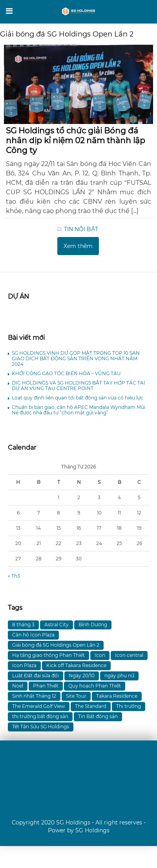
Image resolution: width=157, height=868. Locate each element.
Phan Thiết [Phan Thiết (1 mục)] (46, 686)
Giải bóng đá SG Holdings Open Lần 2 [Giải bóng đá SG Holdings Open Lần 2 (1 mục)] (56, 645)
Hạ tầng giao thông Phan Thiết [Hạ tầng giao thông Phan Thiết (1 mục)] (48, 655)
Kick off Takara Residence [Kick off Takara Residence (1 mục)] (76, 665)
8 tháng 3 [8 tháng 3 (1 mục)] (23, 625)
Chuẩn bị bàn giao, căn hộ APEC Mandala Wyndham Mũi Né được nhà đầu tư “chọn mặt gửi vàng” (78, 410)
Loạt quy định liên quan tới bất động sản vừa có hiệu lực (78, 398)
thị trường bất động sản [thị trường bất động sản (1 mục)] (40, 716)
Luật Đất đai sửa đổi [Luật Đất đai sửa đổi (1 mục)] (36, 676)
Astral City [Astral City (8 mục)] (57, 625)
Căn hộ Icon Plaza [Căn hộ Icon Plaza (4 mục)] (33, 635)
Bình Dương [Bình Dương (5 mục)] (93, 625)
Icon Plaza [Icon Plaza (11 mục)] (24, 665)
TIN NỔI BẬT (81, 229)
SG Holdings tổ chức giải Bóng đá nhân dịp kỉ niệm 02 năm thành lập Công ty (76, 140)
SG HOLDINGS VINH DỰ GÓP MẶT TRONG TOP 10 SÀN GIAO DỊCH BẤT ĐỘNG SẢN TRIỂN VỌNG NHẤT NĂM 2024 (76, 358)
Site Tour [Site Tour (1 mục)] (76, 696)
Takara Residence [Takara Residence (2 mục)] (117, 696)
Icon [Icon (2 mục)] (100, 655)
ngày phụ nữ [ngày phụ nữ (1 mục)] (119, 676)
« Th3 (14, 576)
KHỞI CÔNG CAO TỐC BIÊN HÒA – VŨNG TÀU (66, 373)
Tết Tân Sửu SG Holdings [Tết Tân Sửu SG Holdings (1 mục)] (41, 727)
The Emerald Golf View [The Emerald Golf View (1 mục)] (39, 706)
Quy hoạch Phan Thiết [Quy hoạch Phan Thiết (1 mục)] (95, 686)
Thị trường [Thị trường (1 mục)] (129, 706)
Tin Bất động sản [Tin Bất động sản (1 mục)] (98, 716)
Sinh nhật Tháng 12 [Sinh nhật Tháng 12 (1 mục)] (34, 696)
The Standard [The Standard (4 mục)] (91, 706)
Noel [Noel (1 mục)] (18, 686)
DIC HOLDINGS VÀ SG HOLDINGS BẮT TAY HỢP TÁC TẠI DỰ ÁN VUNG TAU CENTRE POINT (78, 386)
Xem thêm (78, 246)
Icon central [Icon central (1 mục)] (129, 655)
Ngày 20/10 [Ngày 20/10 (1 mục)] (82, 676)
